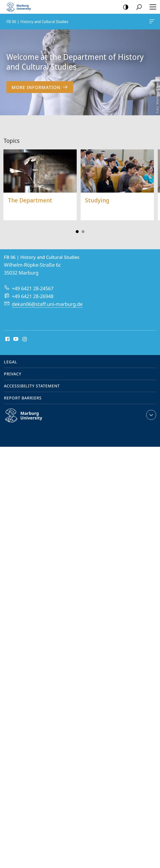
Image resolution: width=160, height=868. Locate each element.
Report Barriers (23, 398)
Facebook (7, 339)
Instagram (25, 339)
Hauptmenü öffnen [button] (151, 7)
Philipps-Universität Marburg (29, 420)
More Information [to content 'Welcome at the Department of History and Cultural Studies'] (40, 87)
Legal (11, 362)
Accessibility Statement (32, 386)
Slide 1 (77, 232)
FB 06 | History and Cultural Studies (151, 22)
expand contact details (151, 415)
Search (137, 7)
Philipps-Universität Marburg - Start (21, 7)
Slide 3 (83, 232)
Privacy (13, 374)
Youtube (15, 339)
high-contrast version (124, 7)
